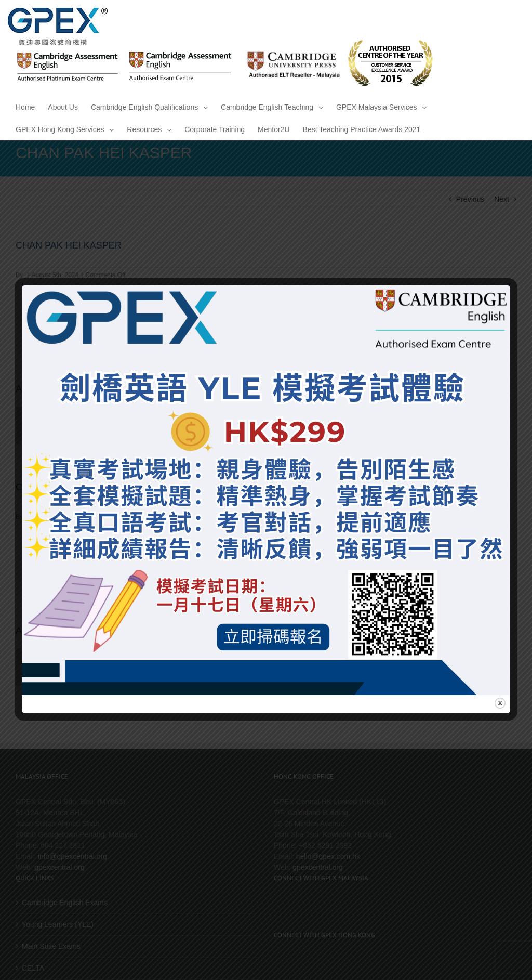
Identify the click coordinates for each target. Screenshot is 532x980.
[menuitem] (25, 106)
